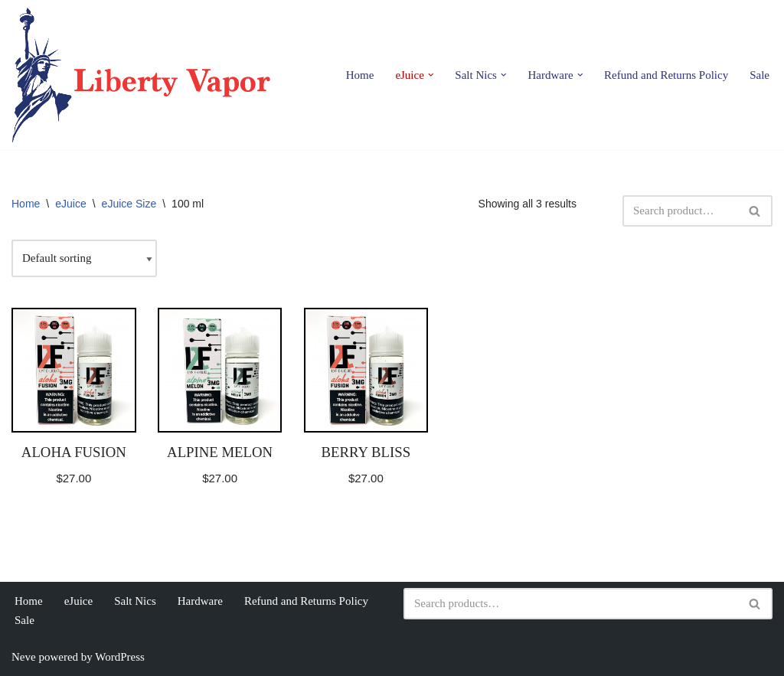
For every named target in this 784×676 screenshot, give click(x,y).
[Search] (680, 211)
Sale (759, 75)
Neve (24, 657)
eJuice (70, 204)
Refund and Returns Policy (666, 75)
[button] (431, 75)
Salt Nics (135, 601)
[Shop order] (84, 259)
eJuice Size (129, 204)
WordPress (120, 657)
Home (360, 75)
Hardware (200, 601)
